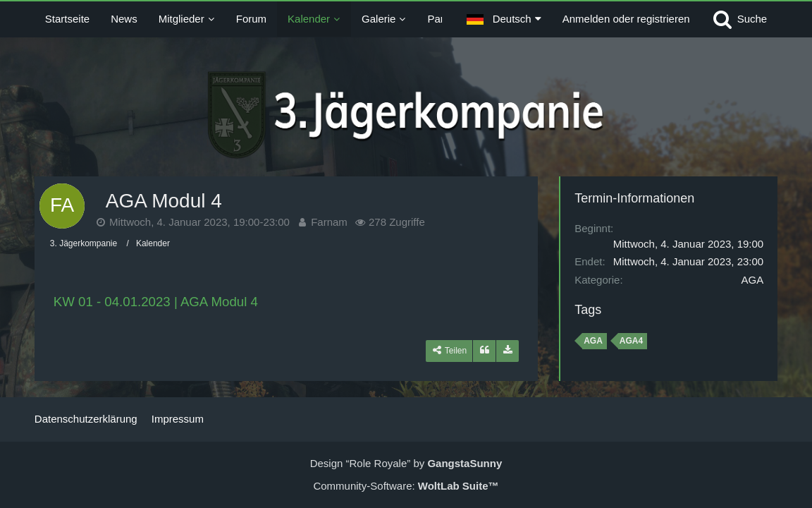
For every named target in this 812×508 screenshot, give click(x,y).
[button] (504, 19)
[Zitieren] (484, 351)
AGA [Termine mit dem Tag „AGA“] (593, 341)
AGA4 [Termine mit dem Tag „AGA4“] (631, 341)
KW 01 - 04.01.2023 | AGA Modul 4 (156, 302)
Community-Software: (406, 486)
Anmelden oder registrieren (626, 19)
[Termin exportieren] (508, 351)
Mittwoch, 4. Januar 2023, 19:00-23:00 (199, 222)
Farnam (329, 222)
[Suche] (739, 19)
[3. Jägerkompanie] (406, 115)
